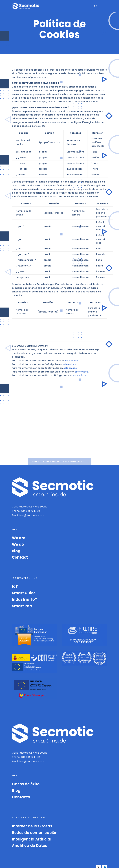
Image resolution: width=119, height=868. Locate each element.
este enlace (72, 361)
